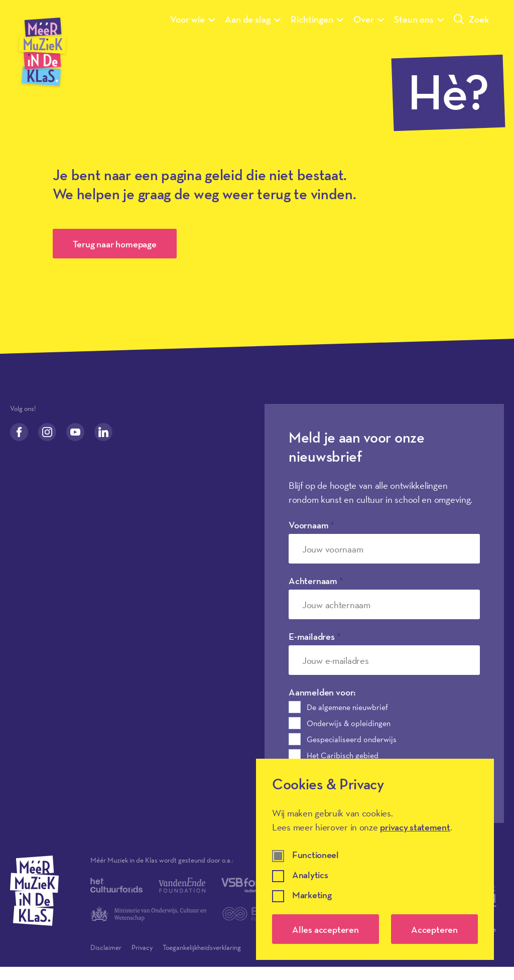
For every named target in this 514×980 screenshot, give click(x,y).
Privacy (142, 947)
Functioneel (315, 855)
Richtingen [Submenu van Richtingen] (317, 19)
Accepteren (434, 929)
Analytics (310, 875)
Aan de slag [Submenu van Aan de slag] (253, 19)
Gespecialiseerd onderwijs (352, 739)
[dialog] (375, 859)
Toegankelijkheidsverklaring (202, 947)
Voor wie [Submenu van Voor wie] (192, 19)
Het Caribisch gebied (343, 755)
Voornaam (311, 525)
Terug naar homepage (115, 244)
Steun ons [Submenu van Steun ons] (419, 19)
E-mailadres (315, 636)
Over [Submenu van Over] (369, 19)
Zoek (471, 19)
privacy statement (415, 827)
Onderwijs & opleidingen (349, 723)
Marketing (312, 895)
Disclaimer (106, 947)
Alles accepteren (326, 929)
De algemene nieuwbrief (347, 707)
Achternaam (316, 581)
